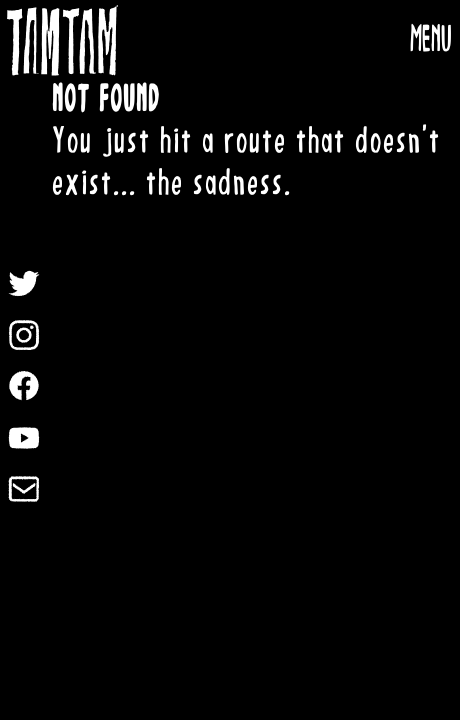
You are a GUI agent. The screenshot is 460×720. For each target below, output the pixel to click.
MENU (431, 40)
